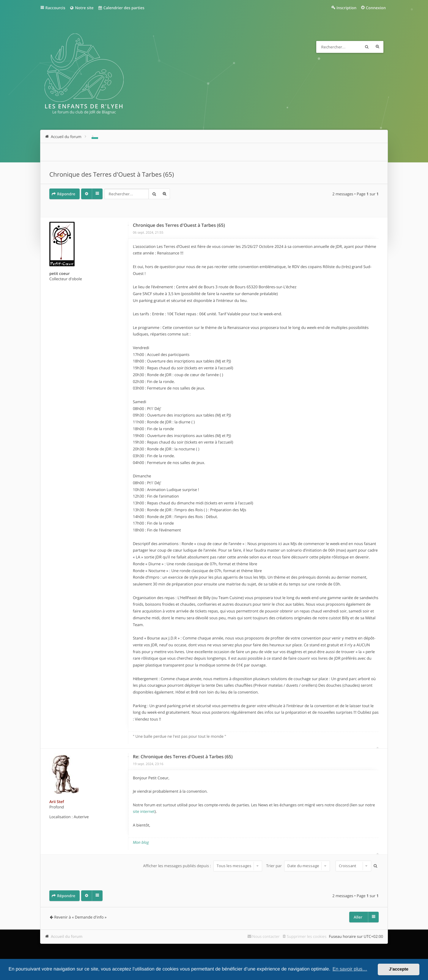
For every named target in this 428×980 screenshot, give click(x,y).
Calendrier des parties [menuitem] (121, 8)
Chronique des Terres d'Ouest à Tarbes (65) (112, 175)
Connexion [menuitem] (376, 8)
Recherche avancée (377, 47)
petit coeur (60, 273)
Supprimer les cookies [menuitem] (307, 936)
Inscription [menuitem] (346, 8)
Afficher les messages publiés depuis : (203, 866)
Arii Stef (57, 802)
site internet (144, 811)
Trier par (298, 866)
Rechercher (367, 47)
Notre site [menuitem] (81, 8)
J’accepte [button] (399, 969)
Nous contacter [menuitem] (266, 936)
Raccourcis (55, 8)
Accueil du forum (67, 936)
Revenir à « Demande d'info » (80, 917)
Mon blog (141, 842)
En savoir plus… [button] (350, 969)
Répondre (66, 194)
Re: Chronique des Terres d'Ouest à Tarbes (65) (183, 757)
